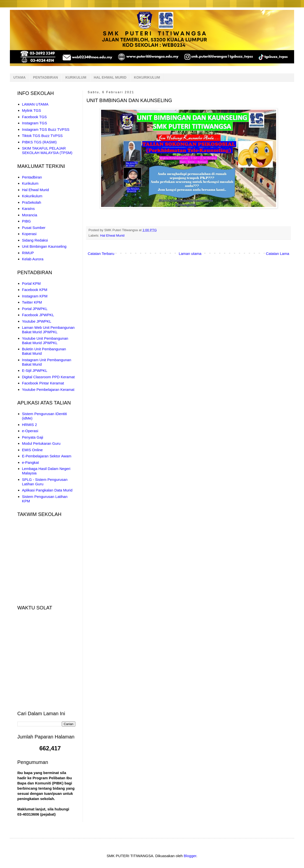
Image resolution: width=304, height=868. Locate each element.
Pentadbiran (32, 177)
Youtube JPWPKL (37, 321)
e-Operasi (30, 431)
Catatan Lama (278, 254)
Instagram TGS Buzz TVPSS (46, 129)
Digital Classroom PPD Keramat (48, 377)
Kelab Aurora (33, 259)
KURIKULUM (76, 77)
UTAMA (20, 77)
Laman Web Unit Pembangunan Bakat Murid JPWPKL (48, 330)
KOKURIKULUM (147, 77)
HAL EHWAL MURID (110, 77)
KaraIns (28, 209)
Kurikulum (30, 183)
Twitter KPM (32, 302)
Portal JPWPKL (35, 309)
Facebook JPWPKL (38, 315)
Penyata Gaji (33, 437)
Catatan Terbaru (101, 254)
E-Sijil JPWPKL (35, 370)
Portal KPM (31, 283)
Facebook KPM (35, 290)
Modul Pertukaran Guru (41, 443)
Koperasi (29, 234)
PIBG (26, 221)
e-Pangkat (30, 462)
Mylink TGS (32, 110)
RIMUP (28, 253)
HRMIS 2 (30, 425)
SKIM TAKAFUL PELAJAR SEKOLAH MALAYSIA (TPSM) (47, 150)
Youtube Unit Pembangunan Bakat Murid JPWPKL (45, 341)
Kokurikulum (32, 196)
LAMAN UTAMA (35, 104)
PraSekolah (32, 202)
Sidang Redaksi (35, 240)
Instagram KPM (35, 296)
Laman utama (190, 254)
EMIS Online (32, 450)
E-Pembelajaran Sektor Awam (47, 456)
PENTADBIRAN (46, 77)
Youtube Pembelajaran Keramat (48, 389)
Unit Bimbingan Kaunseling (44, 246)
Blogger (190, 856)
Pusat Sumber (34, 228)
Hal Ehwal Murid (112, 235)
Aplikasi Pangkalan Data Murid (47, 490)
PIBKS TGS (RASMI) (39, 142)
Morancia (30, 215)
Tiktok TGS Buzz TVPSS (42, 136)
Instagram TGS (34, 123)
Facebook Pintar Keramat (43, 383)
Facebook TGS (34, 117)
